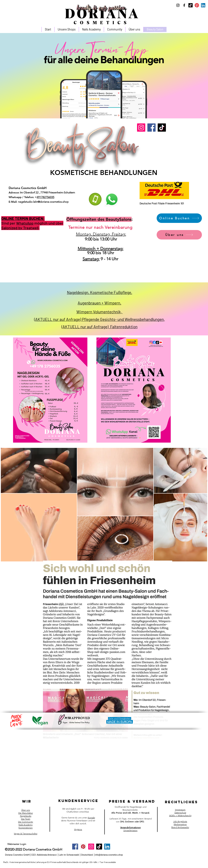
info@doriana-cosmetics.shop (109, 855)
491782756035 (45, 197)
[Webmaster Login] (17, 844)
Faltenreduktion (124, 327)
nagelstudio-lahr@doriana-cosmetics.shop (43, 202)
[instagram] (178, 5)
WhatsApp (25, 223)
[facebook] (184, 5)
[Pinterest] (197, 5)
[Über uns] (179, 235)
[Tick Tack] (191, 5)
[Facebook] (151, 128)
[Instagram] (141, 128)
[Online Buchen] (179, 218)
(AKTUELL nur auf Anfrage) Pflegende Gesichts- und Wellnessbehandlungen (99, 319)
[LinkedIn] (203, 5)
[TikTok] (162, 128)
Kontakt (91, 818)
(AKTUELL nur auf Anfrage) (86, 327)
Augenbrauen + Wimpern (99, 303)
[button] (91, 29)
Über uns (26, 810)
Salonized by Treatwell (20, 228)
